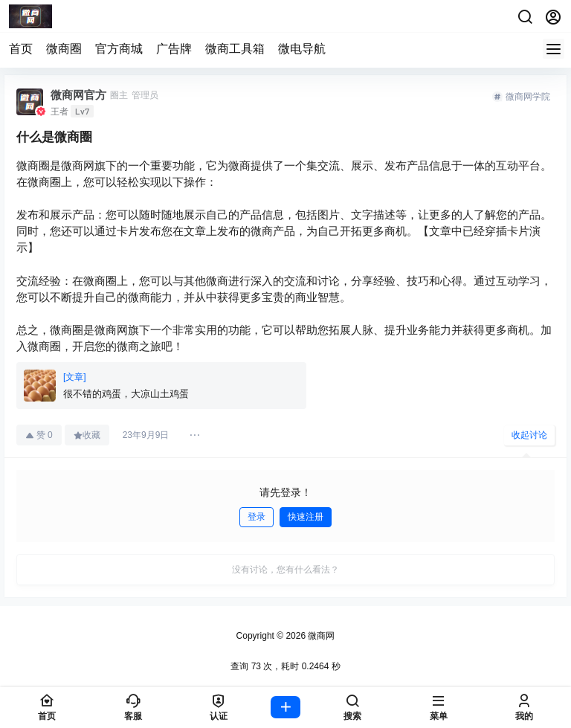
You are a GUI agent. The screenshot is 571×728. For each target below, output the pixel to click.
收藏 (87, 435)
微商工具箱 (235, 49)
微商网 (320, 636)
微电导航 (302, 49)
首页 (21, 49)
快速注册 (306, 517)
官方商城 (119, 49)
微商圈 (64, 49)
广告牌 (174, 49)
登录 (257, 517)
